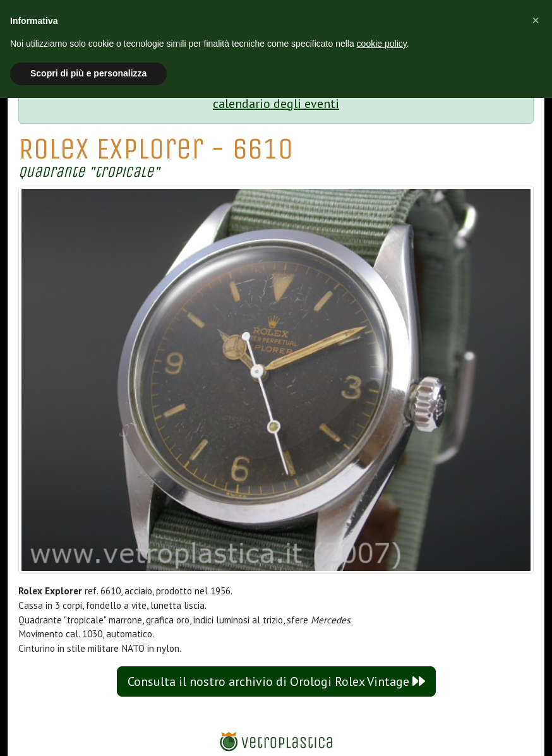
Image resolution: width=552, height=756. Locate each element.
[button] (536, 20)
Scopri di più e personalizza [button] (88, 73)
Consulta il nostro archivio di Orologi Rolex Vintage (276, 681)
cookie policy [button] (382, 44)
